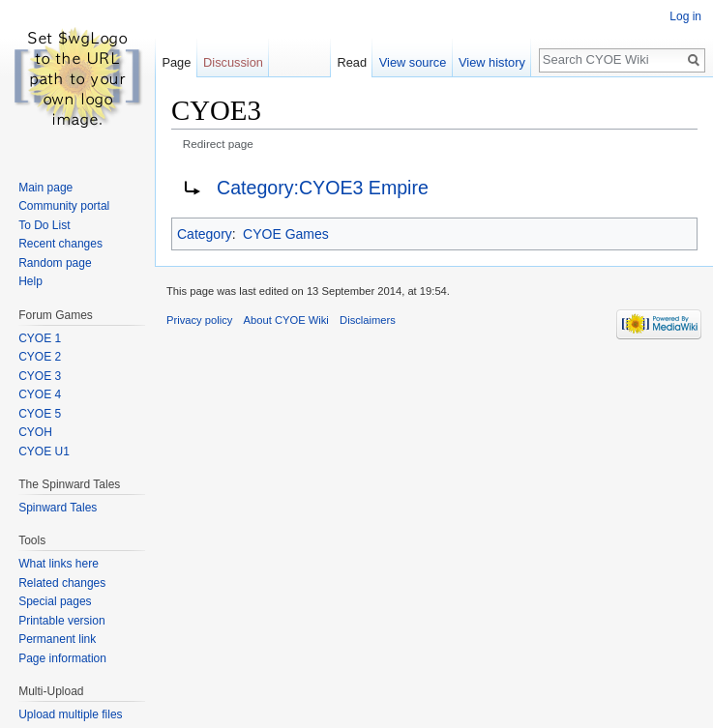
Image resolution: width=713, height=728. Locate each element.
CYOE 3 (40, 376)
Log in (685, 16)
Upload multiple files (70, 714)
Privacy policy (199, 320)
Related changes (62, 583)
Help (30, 281)
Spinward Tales (58, 508)
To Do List (44, 225)
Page (176, 62)
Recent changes (60, 244)
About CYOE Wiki (286, 320)
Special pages (55, 601)
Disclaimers (368, 320)
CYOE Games (286, 234)
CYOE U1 (44, 451)
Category (205, 234)
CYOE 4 (40, 394)
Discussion (233, 62)
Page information (62, 658)
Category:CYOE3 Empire (323, 188)
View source (413, 62)
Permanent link (57, 639)
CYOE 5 (40, 414)
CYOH (35, 432)
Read (352, 62)
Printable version (61, 621)
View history (492, 62)
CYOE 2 (40, 357)
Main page (45, 188)
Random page (55, 263)
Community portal (64, 206)
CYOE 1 (40, 338)
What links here (59, 564)
